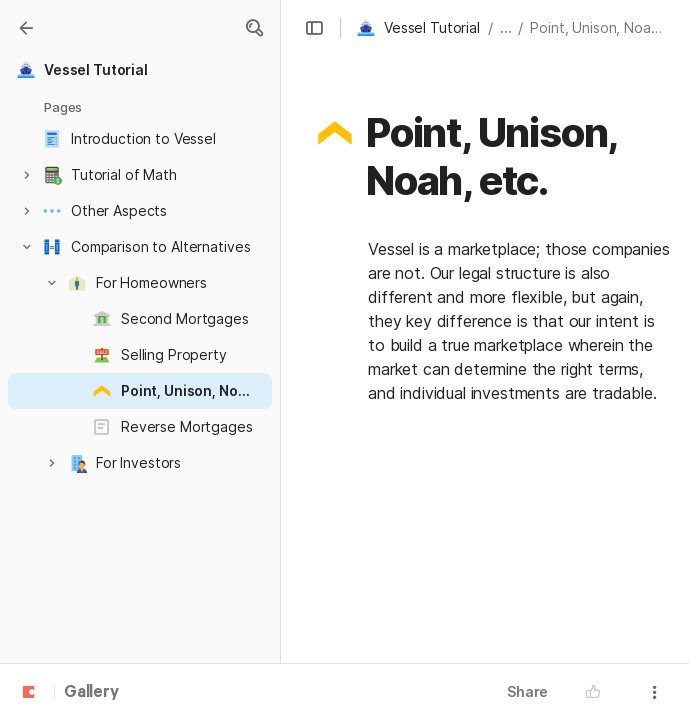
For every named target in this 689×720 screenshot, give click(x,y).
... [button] (506, 27)
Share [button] (527, 691)
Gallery (91, 693)
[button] (254, 28)
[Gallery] (26, 28)
